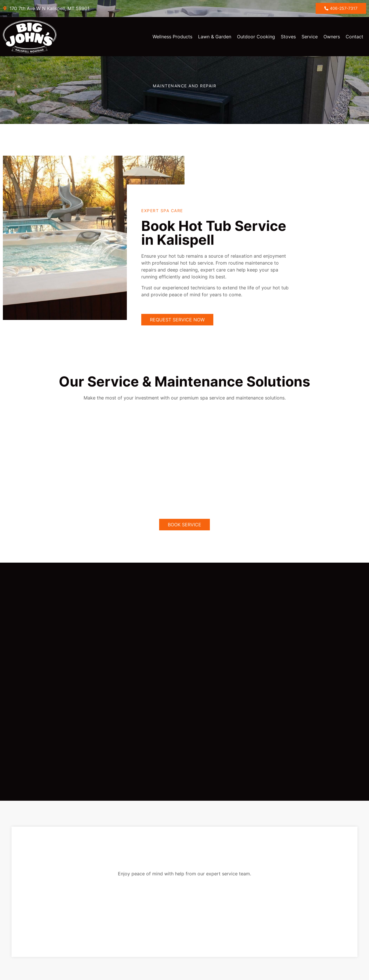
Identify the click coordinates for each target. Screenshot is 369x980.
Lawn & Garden (215, 37)
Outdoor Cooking (256, 37)
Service (310, 37)
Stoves (288, 37)
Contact (354, 37)
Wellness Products (172, 37)
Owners (332, 37)
